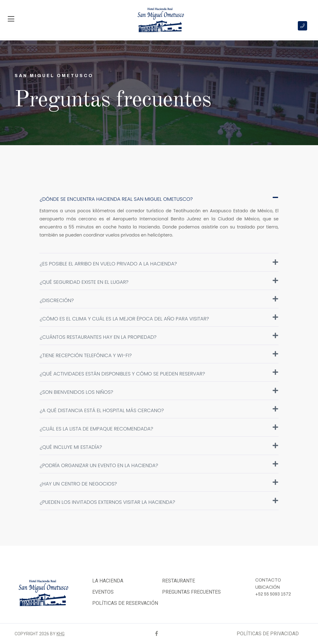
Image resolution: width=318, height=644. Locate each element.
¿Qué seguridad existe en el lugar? (159, 282)
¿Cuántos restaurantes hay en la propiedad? (159, 337)
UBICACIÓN (268, 587)
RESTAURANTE (179, 581)
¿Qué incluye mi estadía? (159, 447)
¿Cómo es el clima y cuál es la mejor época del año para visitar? (159, 318)
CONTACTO (268, 580)
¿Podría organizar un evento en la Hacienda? (159, 465)
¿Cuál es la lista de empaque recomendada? (159, 428)
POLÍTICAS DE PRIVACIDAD (268, 634)
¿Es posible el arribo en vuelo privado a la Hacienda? (159, 263)
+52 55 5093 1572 (273, 594)
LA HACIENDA (108, 581)
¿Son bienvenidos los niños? (159, 392)
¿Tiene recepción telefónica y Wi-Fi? (159, 355)
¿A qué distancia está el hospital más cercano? (159, 410)
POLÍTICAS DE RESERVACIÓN (125, 603)
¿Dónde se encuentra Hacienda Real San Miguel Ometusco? (159, 199)
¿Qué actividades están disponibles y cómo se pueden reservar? (159, 373)
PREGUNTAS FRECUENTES (191, 592)
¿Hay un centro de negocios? (159, 483)
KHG (61, 634)
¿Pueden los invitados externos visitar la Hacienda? (159, 502)
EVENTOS (103, 592)
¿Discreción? (159, 300)
